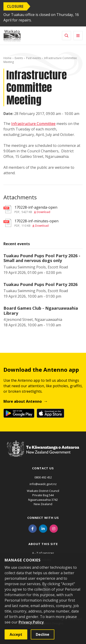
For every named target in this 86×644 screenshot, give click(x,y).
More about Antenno (23, 401)
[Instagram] (54, 528)
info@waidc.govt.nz (43, 484)
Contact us (43, 468)
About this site (43, 544)
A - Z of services (43, 553)
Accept (16, 634)
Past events (33, 58)
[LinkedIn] (43, 528)
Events (19, 58)
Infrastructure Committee (33, 124)
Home (7, 58)
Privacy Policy (31, 622)
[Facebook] (33, 528)
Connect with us (43, 518)
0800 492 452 (43, 477)
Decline (43, 634)
